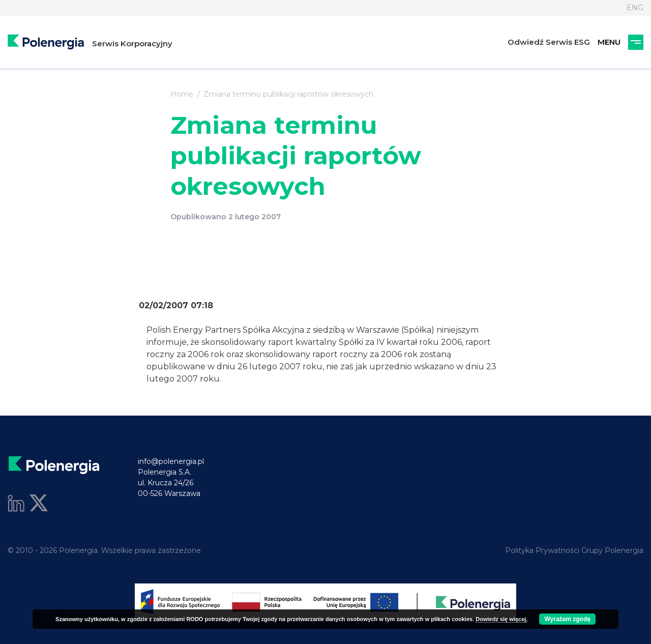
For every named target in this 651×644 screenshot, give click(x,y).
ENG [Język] (635, 8)
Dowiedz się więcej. (501, 619)
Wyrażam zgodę (567, 619)
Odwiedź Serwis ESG (549, 42)
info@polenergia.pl (171, 461)
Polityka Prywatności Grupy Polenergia (574, 550)
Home (182, 94)
